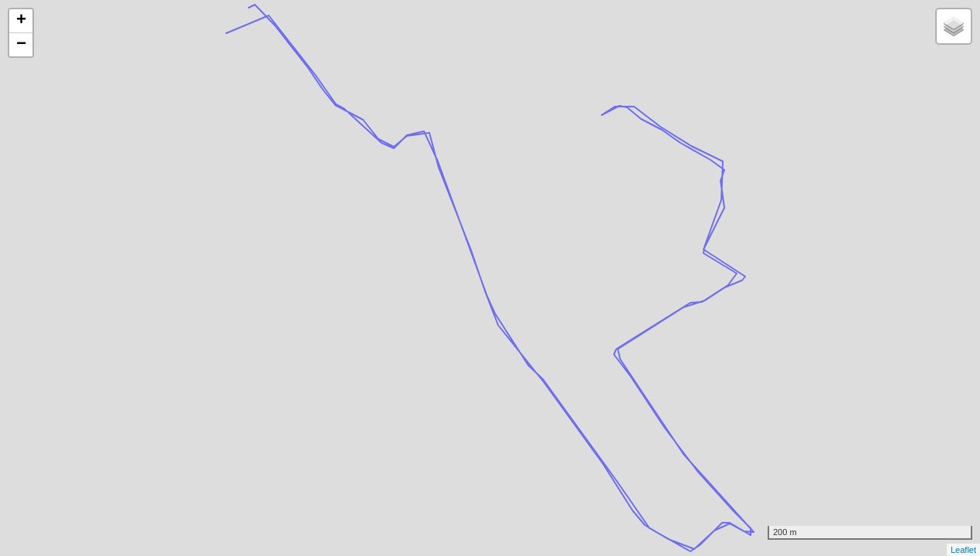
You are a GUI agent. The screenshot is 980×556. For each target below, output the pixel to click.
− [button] (21, 45)
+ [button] (21, 21)
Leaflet (963, 550)
